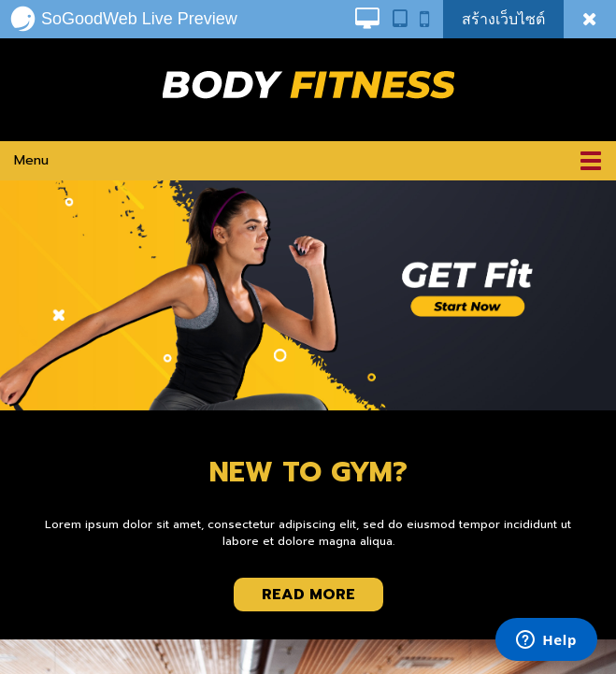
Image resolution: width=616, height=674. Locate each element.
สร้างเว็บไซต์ (503, 19)
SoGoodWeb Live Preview (123, 19)
